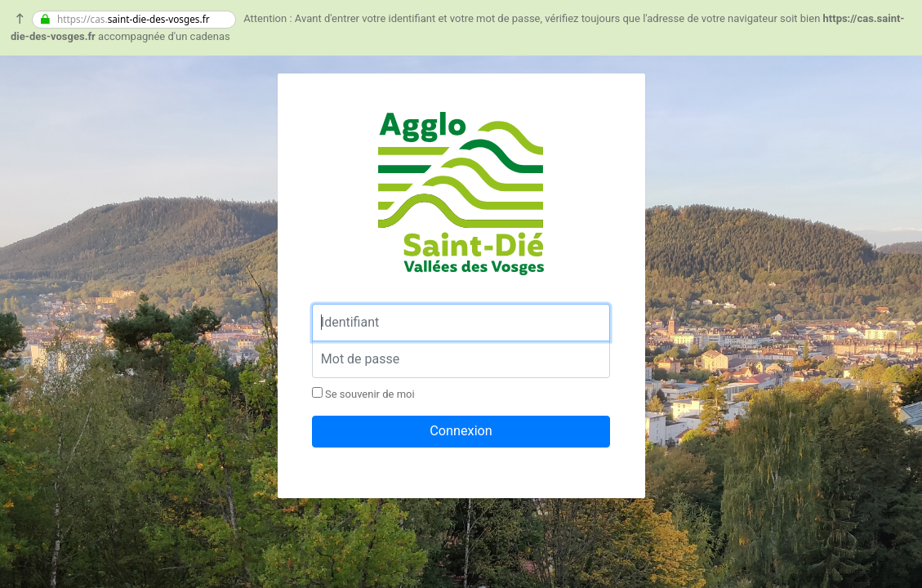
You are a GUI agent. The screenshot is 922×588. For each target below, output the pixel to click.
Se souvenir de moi (363, 394)
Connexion (461, 431)
